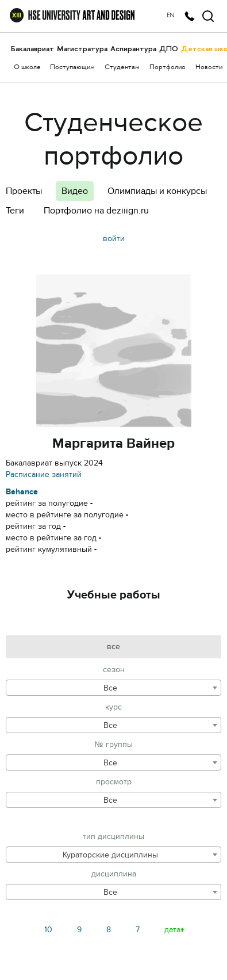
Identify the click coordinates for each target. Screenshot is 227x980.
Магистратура (82, 49)
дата (172, 930)
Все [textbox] (110, 688)
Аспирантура (133, 49)
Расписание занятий (44, 474)
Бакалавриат (32, 49)
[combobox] (113, 688)
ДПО (169, 49)
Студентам (122, 68)
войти (114, 239)
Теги (15, 211)
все (113, 647)
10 (48, 930)
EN (171, 16)
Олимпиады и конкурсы (157, 191)
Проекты (24, 191)
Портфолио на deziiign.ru (96, 211)
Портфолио (168, 68)
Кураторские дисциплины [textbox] (110, 855)
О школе (27, 68)
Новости (209, 68)
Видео (75, 191)
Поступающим (72, 68)
